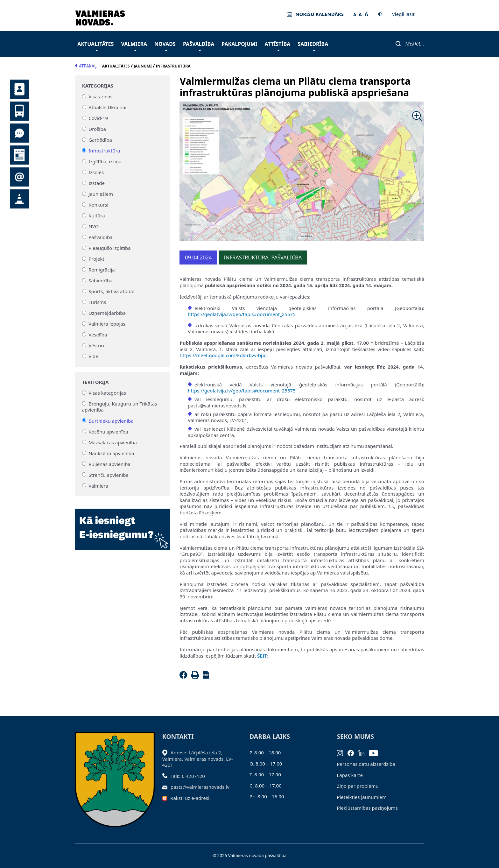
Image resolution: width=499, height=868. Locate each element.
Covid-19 (98, 118)
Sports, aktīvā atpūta (112, 291)
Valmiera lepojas (107, 324)
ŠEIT (262, 656)
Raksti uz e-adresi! (190, 798)
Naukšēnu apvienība (111, 453)
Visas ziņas (100, 96)
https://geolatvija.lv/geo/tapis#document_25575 (242, 314)
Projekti (97, 259)
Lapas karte (350, 775)
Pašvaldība (199, 46)
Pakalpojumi (239, 44)
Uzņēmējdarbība (107, 313)
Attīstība (278, 46)
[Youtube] (376, 752)
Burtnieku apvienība (111, 420)
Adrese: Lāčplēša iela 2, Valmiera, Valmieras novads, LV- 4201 (198, 759)
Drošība (97, 129)
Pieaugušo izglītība (110, 248)
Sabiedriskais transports (19, 111)
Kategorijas (98, 86)
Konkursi (98, 205)
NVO (94, 226)
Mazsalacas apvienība (113, 442)
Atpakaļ (86, 66)
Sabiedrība (313, 46)
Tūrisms (97, 302)
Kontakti (19, 89)
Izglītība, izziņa (105, 161)
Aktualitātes (95, 46)
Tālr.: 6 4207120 (188, 776)
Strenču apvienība (109, 475)
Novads (165, 46)
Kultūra (97, 215)
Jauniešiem (101, 194)
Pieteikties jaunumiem (19, 177)
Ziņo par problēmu (358, 786)
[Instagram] (342, 752)
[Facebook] (185, 677)
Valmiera (134, 46)
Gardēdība (100, 140)
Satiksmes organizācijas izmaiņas (19, 199)
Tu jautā (19, 133)
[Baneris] (122, 526)
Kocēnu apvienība (108, 431)
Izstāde (97, 183)
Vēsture (97, 345)
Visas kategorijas (107, 393)
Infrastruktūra (104, 151)
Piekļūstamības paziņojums (367, 808)
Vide (93, 356)
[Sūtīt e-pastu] (167, 787)
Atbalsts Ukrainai (107, 107)
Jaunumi (19, 155)
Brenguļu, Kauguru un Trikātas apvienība (120, 407)
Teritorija (95, 382)
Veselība (98, 335)
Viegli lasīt (403, 14)
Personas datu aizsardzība (366, 764)
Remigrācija (102, 270)
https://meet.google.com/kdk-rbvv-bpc (223, 355)
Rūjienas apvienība (109, 464)
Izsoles (96, 172)
